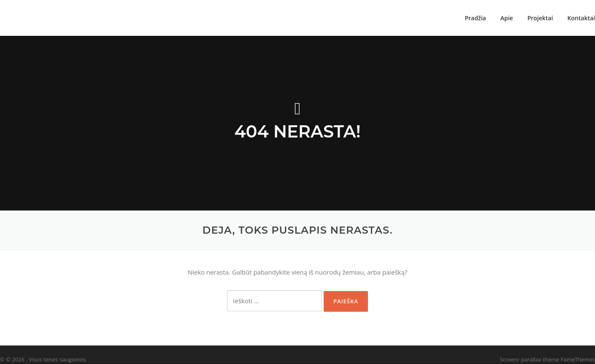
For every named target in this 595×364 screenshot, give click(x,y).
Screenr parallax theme (530, 359)
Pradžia (475, 18)
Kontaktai (581, 18)
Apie (507, 18)
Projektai (540, 18)
